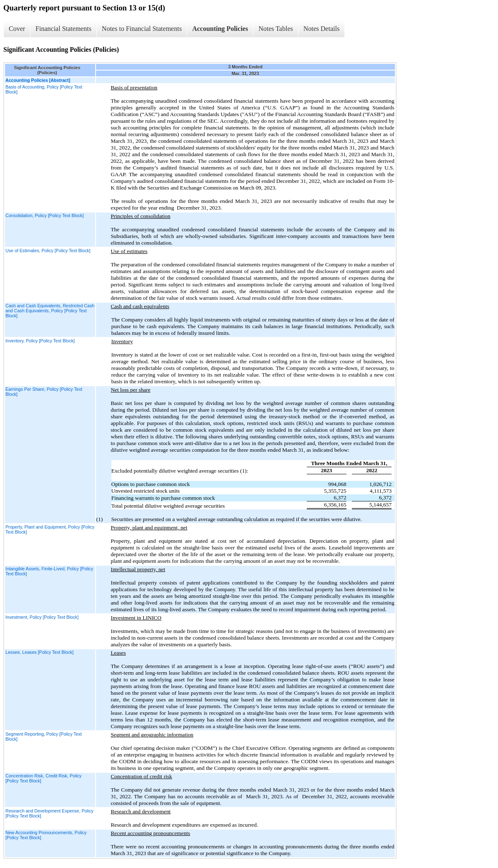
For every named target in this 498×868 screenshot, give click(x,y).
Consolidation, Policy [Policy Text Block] (45, 215)
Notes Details (322, 29)
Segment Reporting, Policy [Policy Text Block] (44, 736)
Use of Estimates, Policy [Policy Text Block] (48, 251)
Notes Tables (276, 29)
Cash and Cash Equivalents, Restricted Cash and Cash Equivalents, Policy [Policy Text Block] (50, 311)
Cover (17, 29)
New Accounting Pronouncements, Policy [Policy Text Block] (46, 835)
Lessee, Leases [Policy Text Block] (39, 652)
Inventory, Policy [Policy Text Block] (40, 341)
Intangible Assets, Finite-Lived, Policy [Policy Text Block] (49, 571)
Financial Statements (63, 29)
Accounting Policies (220, 29)
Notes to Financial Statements (142, 29)
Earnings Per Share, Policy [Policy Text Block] (44, 392)
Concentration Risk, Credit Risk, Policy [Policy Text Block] (43, 778)
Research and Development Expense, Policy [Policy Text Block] (49, 813)
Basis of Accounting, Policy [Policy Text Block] (44, 89)
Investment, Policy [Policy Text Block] (42, 617)
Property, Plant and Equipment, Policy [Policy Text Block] (50, 529)
